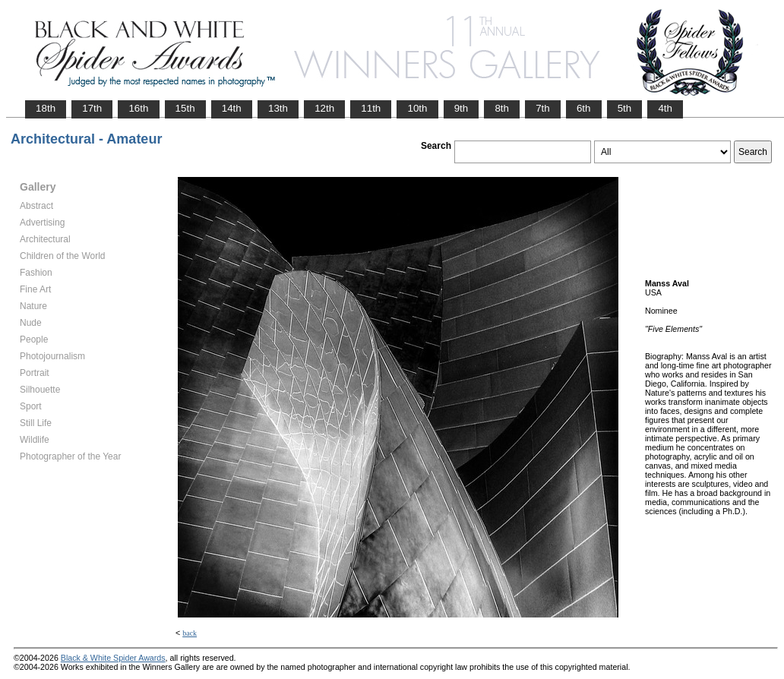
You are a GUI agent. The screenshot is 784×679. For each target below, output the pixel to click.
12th (324, 108)
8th (502, 108)
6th (584, 108)
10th (417, 108)
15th (185, 108)
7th (543, 108)
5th (625, 108)
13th (278, 108)
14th (232, 108)
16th (138, 108)
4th (665, 108)
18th (46, 108)
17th (92, 108)
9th (462, 108)
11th (371, 108)
